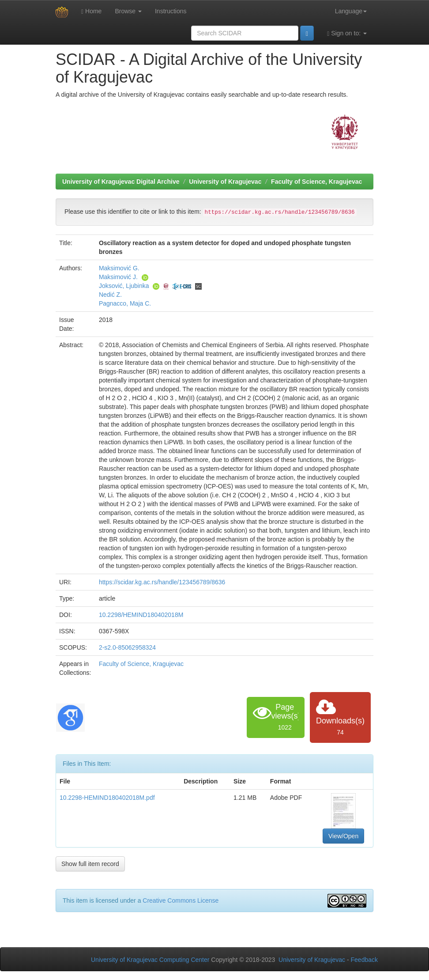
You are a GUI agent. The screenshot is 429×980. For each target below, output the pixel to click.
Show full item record (90, 864)
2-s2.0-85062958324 (127, 647)
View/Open (343, 836)
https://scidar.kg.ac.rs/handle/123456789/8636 (162, 582)
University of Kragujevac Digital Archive (121, 182)
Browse (128, 11)
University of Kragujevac (225, 182)
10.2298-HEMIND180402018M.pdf (107, 798)
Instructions (171, 11)
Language (351, 11)
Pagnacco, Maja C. (125, 303)
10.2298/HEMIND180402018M (141, 615)
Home (91, 11)
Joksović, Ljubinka (124, 286)
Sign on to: (347, 33)
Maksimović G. (119, 268)
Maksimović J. (118, 277)
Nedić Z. (110, 295)
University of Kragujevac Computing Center (150, 960)
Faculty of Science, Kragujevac (316, 182)
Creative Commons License (181, 901)
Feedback (364, 960)
